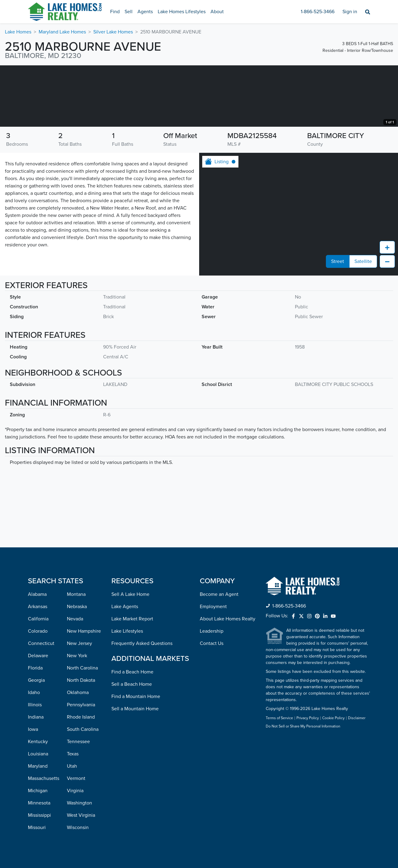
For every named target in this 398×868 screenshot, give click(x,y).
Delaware (38, 656)
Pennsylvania (81, 705)
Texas (73, 754)
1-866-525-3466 (318, 12)
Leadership (212, 631)
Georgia (36, 680)
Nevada (75, 619)
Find (115, 12)
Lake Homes (18, 32)
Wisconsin (78, 827)
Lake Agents (125, 607)
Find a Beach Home (132, 672)
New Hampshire (84, 631)
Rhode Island (81, 717)
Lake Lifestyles (127, 631)
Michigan (38, 791)
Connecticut (41, 643)
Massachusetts (44, 778)
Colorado (38, 631)
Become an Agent (219, 594)
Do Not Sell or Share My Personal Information (303, 727)
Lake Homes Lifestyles (182, 12)
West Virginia (81, 815)
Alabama (37, 594)
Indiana (36, 717)
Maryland (38, 766)
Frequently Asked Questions (142, 643)
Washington (79, 803)
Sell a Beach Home (132, 684)
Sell (129, 12)
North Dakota (81, 680)
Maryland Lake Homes (62, 32)
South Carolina (83, 729)
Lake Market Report (132, 619)
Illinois (35, 705)
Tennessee (78, 742)
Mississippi (39, 815)
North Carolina (82, 668)
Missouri (37, 827)
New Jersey (79, 643)
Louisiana (38, 754)
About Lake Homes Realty (228, 619)
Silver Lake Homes (113, 32)
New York (77, 656)
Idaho (34, 692)
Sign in (350, 12)
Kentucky (38, 742)
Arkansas (38, 607)
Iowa (33, 729)
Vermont (76, 778)
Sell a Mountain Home (135, 709)
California (38, 619)
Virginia (75, 791)
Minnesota (39, 803)
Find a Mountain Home (136, 696)
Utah (72, 766)
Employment (213, 607)
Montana (76, 594)
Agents (145, 12)
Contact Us (212, 643)
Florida (35, 668)
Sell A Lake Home (130, 594)
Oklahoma (78, 692)
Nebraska (77, 607)
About (217, 12)
